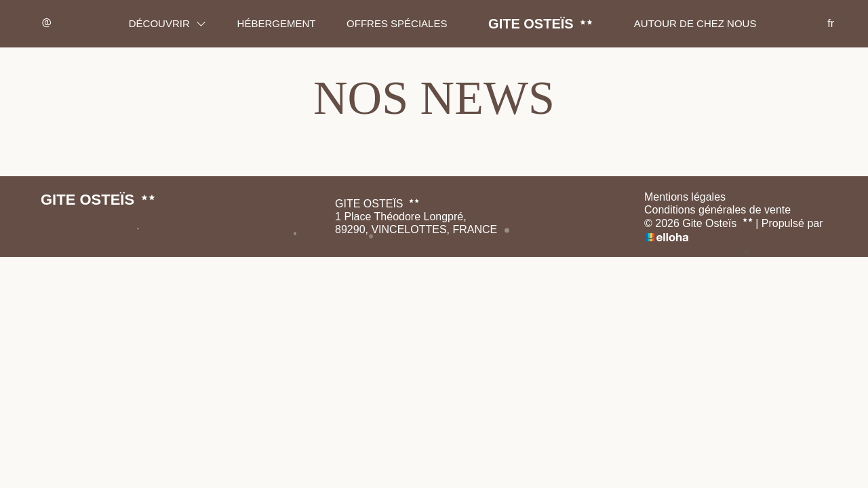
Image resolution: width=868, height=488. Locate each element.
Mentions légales (685, 197)
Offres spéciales (397, 23)
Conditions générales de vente (717, 210)
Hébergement (277, 23)
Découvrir (167, 23)
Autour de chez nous (695, 23)
